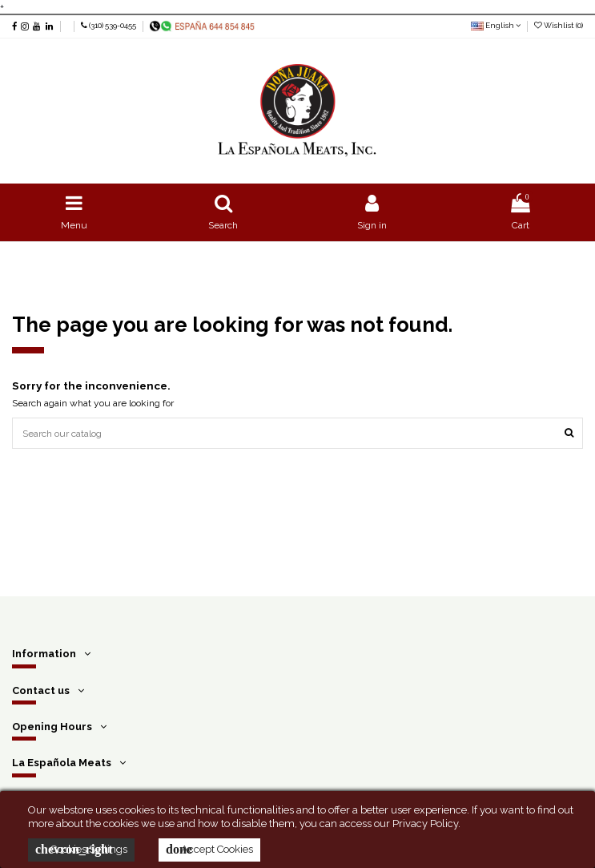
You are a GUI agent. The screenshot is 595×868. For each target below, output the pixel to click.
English (496, 25)
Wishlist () (559, 25)
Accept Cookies (209, 850)
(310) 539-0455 (113, 25)
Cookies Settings (81, 850)
